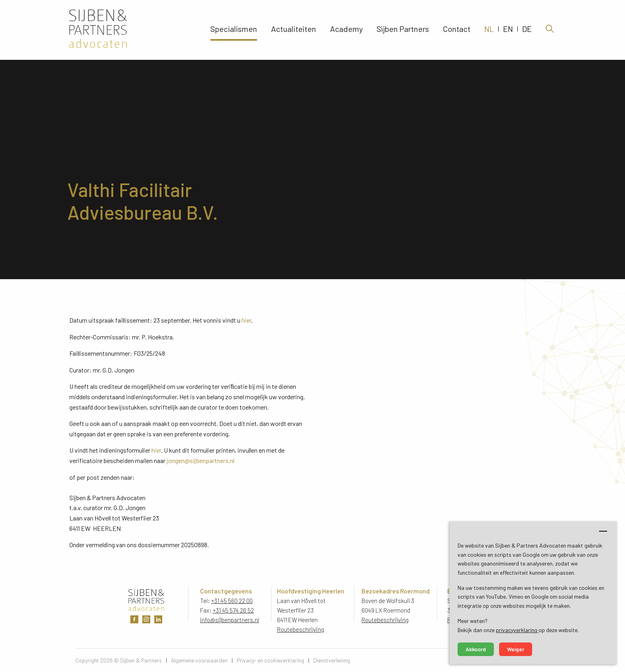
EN (508, 30)
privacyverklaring (517, 630)
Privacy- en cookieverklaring (270, 660)
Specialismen (234, 30)
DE (527, 30)
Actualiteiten (294, 30)
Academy (346, 30)
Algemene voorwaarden (199, 660)
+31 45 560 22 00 (232, 601)
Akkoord (476, 649)
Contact (457, 30)
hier (246, 320)
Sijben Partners (403, 30)
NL (489, 30)
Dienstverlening (332, 660)
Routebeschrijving (301, 629)
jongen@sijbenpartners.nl (200, 460)
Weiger (516, 649)
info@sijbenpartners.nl (230, 620)
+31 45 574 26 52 (233, 610)
